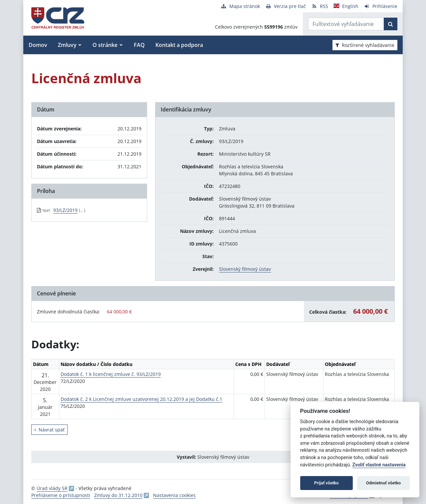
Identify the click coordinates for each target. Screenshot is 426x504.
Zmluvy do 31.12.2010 (118, 495)
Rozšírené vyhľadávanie (365, 45)
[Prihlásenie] (381, 6)
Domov (38, 45)
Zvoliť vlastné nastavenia (379, 465)
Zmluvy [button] (67, 45)
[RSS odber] (320, 6)
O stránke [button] (105, 45)
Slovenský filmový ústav (245, 269)
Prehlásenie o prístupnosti (61, 495)
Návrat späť (49, 430)
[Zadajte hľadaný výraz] (346, 24)
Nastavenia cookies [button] (174, 495)
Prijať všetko (326, 483)
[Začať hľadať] (391, 24)
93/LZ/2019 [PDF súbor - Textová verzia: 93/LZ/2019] (65, 210)
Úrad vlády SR (52, 488)
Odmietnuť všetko (383, 483)
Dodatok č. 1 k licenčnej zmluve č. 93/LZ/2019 (111, 374)
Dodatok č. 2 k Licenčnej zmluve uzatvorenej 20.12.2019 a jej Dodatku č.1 (141, 399)
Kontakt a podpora (179, 45)
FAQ (139, 45)
